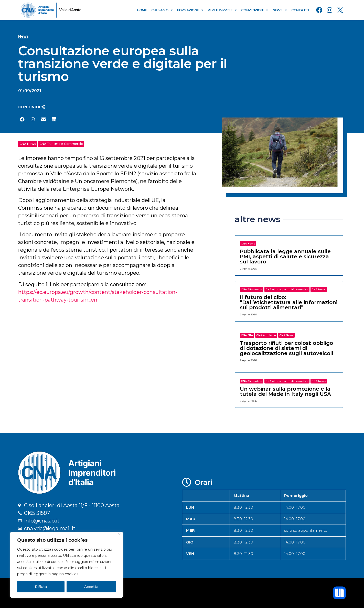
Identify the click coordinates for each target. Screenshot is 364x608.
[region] (67, 565)
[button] (31, 107)
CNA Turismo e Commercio (61, 144)
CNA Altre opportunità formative (287, 289)
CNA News (28, 144)
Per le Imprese (222, 10)
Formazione (190, 10)
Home (142, 10)
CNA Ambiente (266, 335)
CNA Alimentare (252, 289)
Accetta (91, 587)
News (280, 10)
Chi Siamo (162, 10)
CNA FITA (247, 335)
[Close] (119, 534)
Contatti (300, 10)
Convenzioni (254, 10)
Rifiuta (41, 587)
